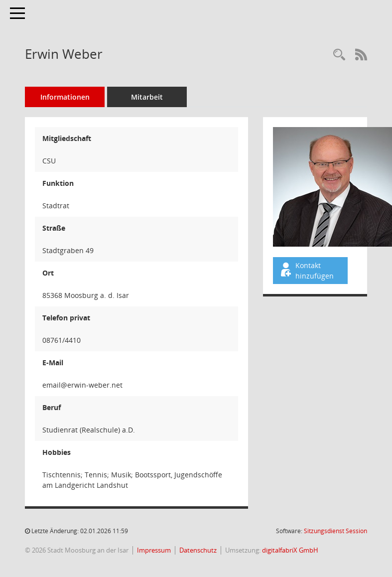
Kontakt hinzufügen (306, 271)
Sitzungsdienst (335, 531)
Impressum (154, 550)
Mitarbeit (147, 97)
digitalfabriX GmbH (290, 550)
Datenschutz (198, 550)
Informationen (65, 97)
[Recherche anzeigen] (339, 55)
